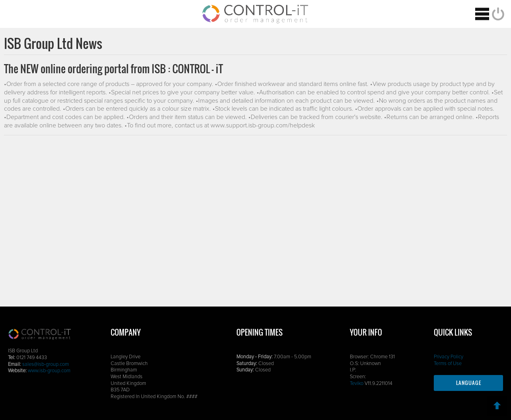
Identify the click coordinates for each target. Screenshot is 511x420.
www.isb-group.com (49, 371)
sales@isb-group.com (46, 364)
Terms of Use (448, 364)
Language (469, 383)
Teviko (357, 384)
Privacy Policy (449, 357)
